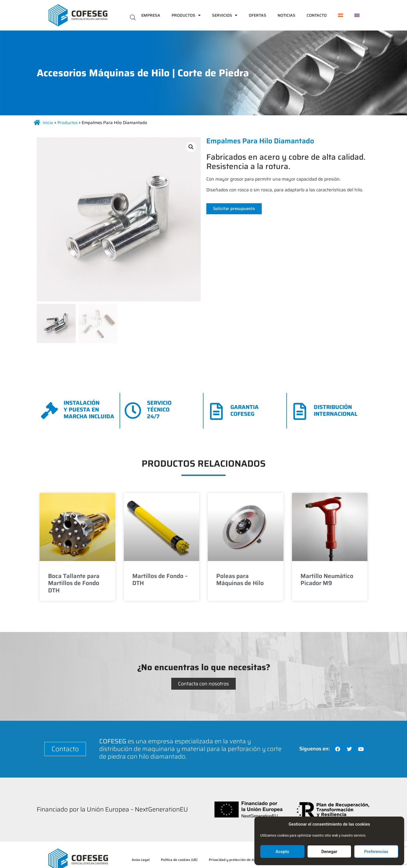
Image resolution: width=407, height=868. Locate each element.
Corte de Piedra (213, 73)
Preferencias (376, 852)
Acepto (282, 852)
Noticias (286, 15)
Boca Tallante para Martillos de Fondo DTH (74, 583)
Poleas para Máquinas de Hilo (240, 579)
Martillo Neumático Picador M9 (327, 579)
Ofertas (257, 15)
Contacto (317, 15)
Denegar (329, 852)
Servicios (225, 15)
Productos (186, 15)
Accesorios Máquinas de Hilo (103, 73)
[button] (191, 147)
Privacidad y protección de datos (235, 860)
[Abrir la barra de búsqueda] (133, 17)
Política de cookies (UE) (179, 860)
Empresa (151, 15)
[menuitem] (341, 15)
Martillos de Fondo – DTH (160, 579)
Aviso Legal (141, 860)
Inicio (48, 123)
